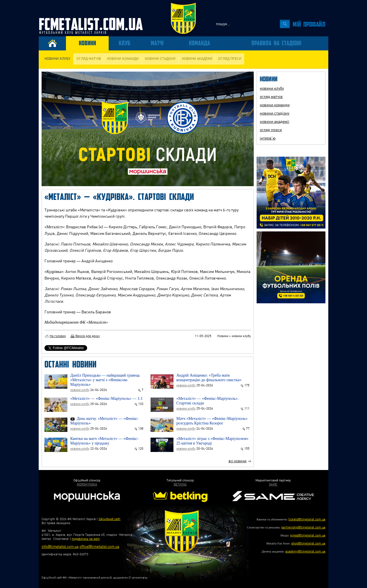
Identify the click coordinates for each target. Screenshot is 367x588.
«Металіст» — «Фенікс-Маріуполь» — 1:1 (106, 399)
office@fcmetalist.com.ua (99, 547)
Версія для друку (88, 336)
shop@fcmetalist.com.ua (308, 543)
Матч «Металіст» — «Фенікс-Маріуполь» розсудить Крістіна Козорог (212, 421)
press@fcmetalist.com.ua (308, 535)
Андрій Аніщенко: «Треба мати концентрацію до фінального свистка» (209, 378)
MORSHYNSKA (87, 484)
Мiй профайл (309, 24)
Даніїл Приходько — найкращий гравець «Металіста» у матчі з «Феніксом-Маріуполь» (105, 380)
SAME (273, 484)
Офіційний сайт (110, 519)
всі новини (238, 461)
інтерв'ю (268, 138)
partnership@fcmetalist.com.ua (303, 527)
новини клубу (57, 59)
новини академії (197, 59)
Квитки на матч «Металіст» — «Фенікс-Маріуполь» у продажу (104, 441)
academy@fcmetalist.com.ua (305, 551)
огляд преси (230, 59)
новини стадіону (160, 59)
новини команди (123, 59)
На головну (58, 336)
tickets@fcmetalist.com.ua (307, 519)
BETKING (180, 484)
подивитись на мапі (86, 539)
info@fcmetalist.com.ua (60, 547)
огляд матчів (89, 59)
